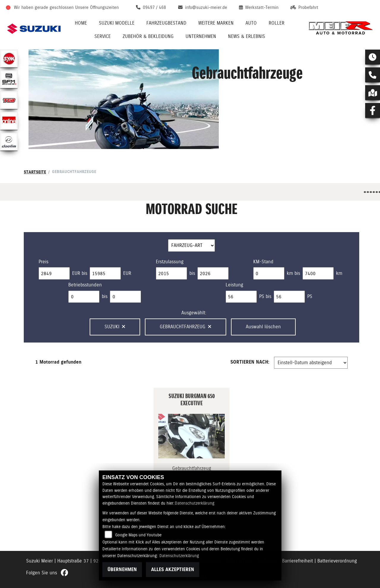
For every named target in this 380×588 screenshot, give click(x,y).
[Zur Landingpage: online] (9, 121)
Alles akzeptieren (173, 569)
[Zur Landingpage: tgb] (9, 100)
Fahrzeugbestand (166, 23)
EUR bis (80, 273)
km (339, 273)
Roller (277, 23)
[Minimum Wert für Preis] (54, 273)
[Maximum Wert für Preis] (105, 273)
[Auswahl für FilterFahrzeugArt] (192, 245)
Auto (251, 23)
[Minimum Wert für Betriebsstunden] (84, 297)
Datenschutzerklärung (195, 503)
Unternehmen (201, 36)
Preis (43, 262)
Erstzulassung (170, 262)
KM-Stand (263, 262)
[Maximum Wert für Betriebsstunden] (125, 297)
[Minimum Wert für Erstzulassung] (171, 273)
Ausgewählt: (194, 313)
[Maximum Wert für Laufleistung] (318, 273)
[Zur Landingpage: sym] (9, 58)
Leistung (234, 285)
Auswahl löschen (263, 327)
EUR (127, 273)
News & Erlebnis (247, 36)
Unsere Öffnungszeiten (97, 7)
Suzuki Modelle (117, 23)
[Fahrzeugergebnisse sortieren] (311, 363)
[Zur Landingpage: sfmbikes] (9, 79)
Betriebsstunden (85, 285)
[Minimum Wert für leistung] (241, 297)
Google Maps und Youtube (138, 535)
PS (310, 296)
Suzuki (115, 327)
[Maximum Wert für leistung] (289, 297)
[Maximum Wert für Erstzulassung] (213, 273)
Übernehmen (122, 569)
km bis (293, 273)
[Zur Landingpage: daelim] (9, 142)
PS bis (265, 296)
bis (192, 273)
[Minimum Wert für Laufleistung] (269, 273)
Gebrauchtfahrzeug (186, 327)
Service (103, 36)
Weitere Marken (216, 23)
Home (81, 23)
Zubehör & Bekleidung (148, 36)
